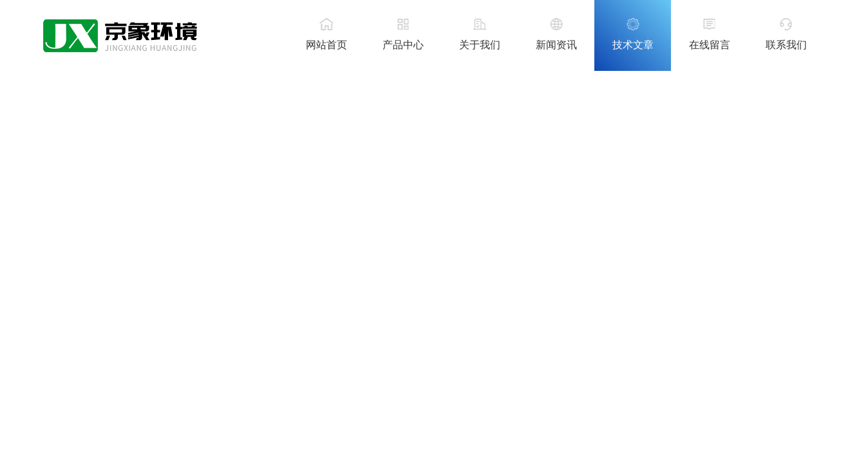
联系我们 (786, 45)
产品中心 (403, 45)
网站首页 (326, 45)
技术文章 (633, 45)
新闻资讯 (556, 45)
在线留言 (710, 45)
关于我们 (480, 45)
